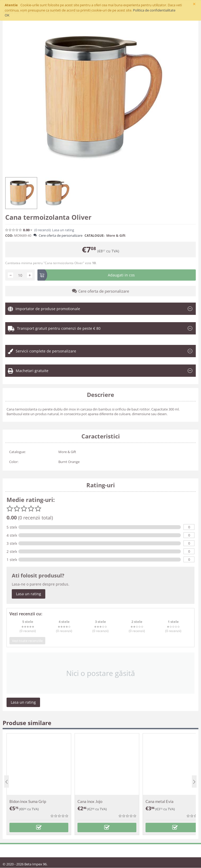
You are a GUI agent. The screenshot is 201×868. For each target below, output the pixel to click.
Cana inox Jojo (90, 801)
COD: (9, 236)
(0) (43, 230)
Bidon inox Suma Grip (28, 801)
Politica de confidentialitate (154, 10)
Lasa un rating (63, 230)
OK (7, 15)
